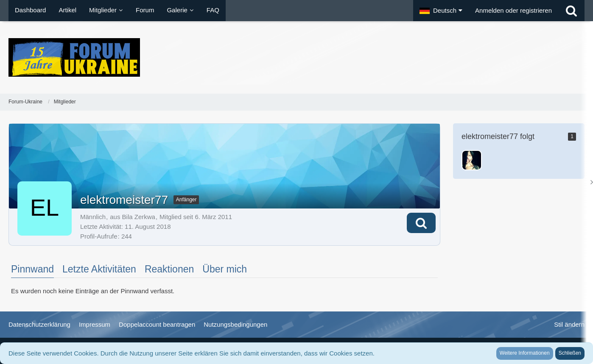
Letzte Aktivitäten (99, 269)
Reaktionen (169, 269)
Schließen (570, 353)
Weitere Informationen (525, 353)
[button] (441, 11)
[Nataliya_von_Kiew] (472, 160)
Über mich (225, 269)
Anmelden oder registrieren (513, 10)
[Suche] (571, 11)
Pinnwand (32, 269)
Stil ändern (569, 324)
